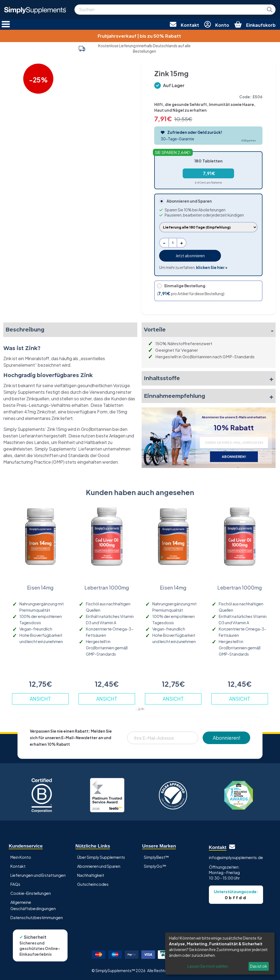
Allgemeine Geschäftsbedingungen (33, 905)
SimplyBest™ (156, 857)
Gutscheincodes (93, 884)
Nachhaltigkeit (91, 875)
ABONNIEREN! (234, 457)
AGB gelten (249, 140)
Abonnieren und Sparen (99, 866)
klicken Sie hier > (212, 267)
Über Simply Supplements (101, 857)
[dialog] (220, 954)
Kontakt (18, 866)
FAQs (15, 884)
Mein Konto (21, 857)
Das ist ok (259, 966)
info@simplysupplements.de (236, 857)
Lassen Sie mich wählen (208, 966)
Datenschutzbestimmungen (37, 917)
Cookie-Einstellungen (31, 893)
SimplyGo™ (155, 866)
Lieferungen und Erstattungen (38, 875)
